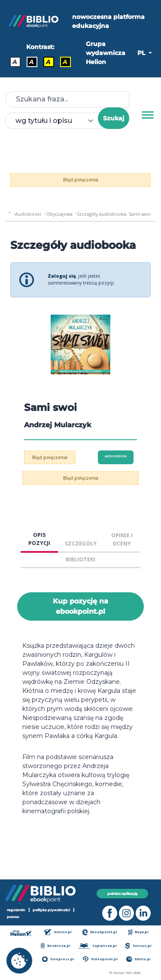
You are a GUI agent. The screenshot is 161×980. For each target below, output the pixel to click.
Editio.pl (138, 959)
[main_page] (10, 214)
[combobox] (56, 121)
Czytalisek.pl (97, 946)
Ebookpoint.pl (100, 932)
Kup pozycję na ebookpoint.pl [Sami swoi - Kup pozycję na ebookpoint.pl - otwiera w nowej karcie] (80, 606)
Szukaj (114, 118)
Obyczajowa (59, 214)
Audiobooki (28, 214)
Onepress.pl (58, 959)
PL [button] (142, 53)
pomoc (13, 917)
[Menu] (148, 115)
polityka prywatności (51, 910)
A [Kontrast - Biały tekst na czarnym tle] (32, 62)
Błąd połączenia (81, 180)
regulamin (16, 910)
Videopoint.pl (100, 959)
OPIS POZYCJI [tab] (39, 539)
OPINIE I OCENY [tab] (122, 539)
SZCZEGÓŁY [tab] (81, 544)
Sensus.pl (138, 946)
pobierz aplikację (122, 894)
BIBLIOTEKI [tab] (80, 559)
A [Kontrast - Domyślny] (15, 62)
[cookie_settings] (19, 961)
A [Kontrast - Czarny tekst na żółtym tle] (48, 62)
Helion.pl (58, 932)
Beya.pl (138, 932)
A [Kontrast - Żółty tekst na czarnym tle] (65, 62)
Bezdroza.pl (56, 946)
